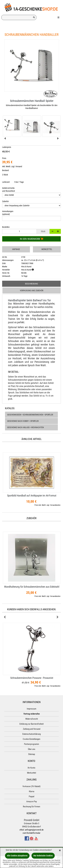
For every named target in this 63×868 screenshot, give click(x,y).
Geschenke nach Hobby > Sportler (23, 421)
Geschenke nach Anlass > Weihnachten (25, 427)
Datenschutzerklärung (31, 734)
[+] (58, 231)
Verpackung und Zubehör (32, 290)
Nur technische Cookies (43, 856)
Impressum (31, 709)
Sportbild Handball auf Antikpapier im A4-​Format (32, 496)
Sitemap (32, 754)
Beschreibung (31, 284)
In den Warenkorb (32, 239)
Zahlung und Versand (32, 729)
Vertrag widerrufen (32, 714)
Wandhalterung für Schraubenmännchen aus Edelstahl (32, 587)
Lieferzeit (6, 182)
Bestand (5, 170)
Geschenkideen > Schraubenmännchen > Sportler (30, 415)
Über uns (32, 749)
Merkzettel (47, 249)
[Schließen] (60, 851)
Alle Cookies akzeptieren (17, 856)
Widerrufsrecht (32, 719)
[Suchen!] (34, 17)
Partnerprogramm (31, 744)
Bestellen (6, 227)
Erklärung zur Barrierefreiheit (31, 724)
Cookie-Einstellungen (31, 739)
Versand (19, 166)
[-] (52, 231)
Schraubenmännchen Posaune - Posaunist (32, 678)
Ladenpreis (7, 147)
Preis (4, 158)
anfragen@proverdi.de (34, 830)
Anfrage (16, 249)
